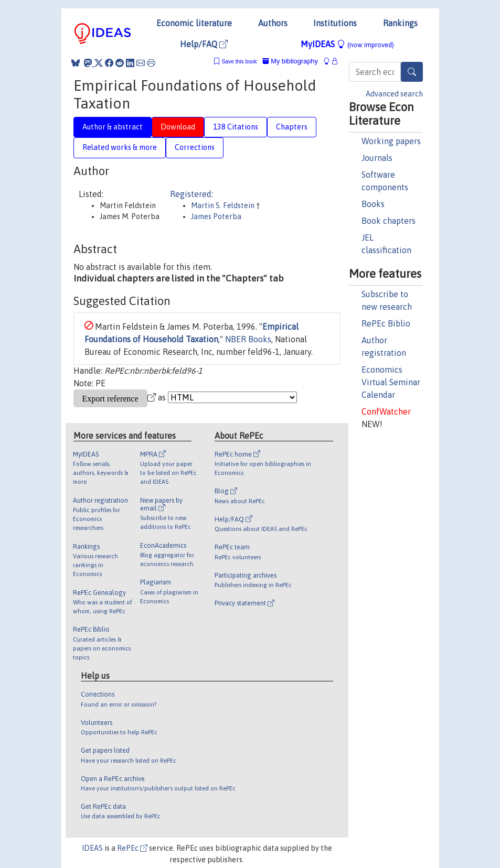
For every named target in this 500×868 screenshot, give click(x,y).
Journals (377, 158)
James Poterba (216, 216)
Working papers (391, 141)
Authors (273, 23)
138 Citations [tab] (236, 127)
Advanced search (394, 94)
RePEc (132, 848)
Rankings (400, 23)
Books (373, 204)
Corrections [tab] (195, 147)
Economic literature (194, 23)
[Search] (412, 72)
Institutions (335, 23)
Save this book (240, 62)
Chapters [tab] (292, 127)
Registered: (192, 194)
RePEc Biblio (386, 323)
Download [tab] (178, 127)
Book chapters (389, 221)
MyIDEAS (347, 44)
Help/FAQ (204, 44)
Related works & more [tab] (120, 147)
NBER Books (248, 339)
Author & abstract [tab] (113, 127)
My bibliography (290, 61)
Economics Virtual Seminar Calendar (391, 382)
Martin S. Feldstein (224, 205)
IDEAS (92, 848)
